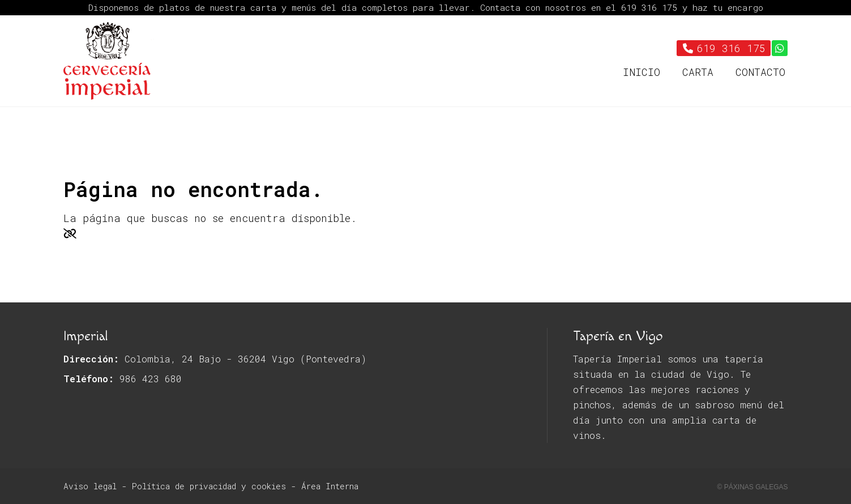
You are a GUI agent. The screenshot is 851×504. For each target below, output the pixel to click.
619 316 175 (652, 7)
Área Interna (330, 486)
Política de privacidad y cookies (209, 486)
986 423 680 (151, 379)
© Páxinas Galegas (753, 487)
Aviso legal (90, 486)
